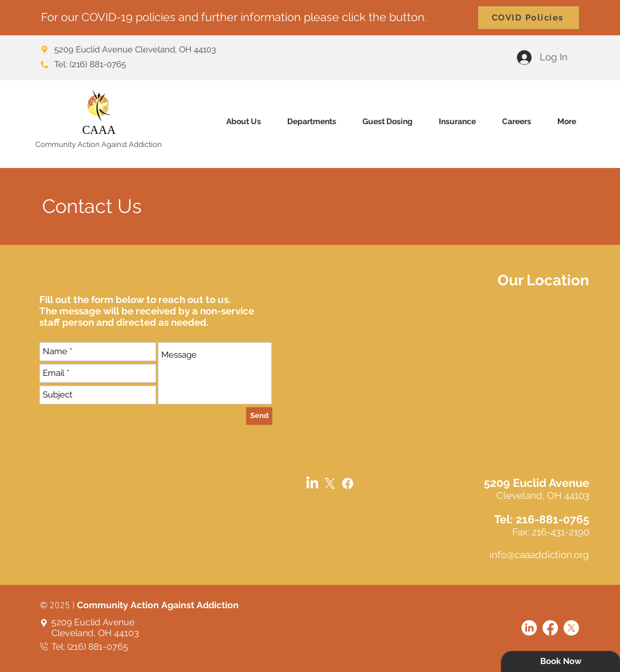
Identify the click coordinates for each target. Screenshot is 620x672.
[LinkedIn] (312, 483)
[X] (330, 483)
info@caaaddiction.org (539, 555)
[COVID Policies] (529, 18)
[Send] (259, 416)
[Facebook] (348, 483)
